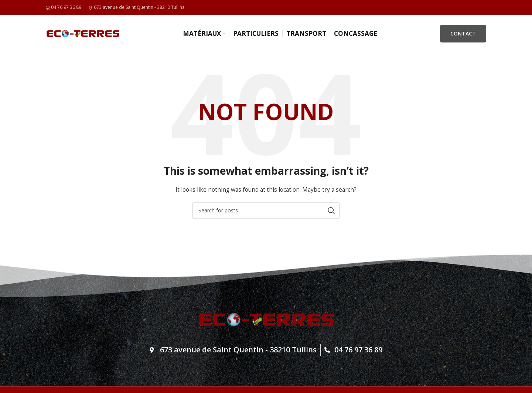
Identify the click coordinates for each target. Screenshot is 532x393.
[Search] (266, 211)
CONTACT (463, 33)
